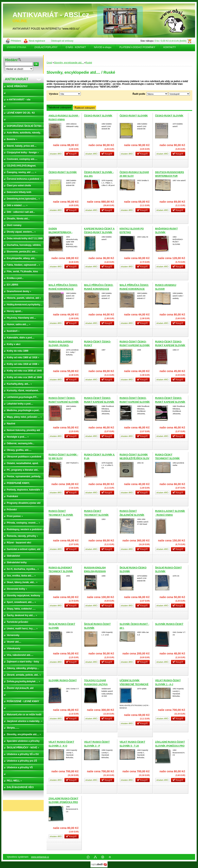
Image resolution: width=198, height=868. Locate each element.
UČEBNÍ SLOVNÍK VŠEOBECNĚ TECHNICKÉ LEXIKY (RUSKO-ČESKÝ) (134, 684)
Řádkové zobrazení (85, 108)
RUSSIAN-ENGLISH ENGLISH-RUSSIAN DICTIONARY (95, 572)
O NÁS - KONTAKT (76, 47)
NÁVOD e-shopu (103, 47)
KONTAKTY (170, 47)
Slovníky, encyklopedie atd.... (69, 63)
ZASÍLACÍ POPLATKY (46, 47)
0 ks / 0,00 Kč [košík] (170, 41)
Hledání (11, 60)
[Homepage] (17, 47)
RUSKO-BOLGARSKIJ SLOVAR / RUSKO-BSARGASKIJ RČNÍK (61, 346)
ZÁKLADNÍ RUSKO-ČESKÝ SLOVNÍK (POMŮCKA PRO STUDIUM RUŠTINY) (170, 746)
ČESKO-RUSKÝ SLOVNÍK (98, 116)
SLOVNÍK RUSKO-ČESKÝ (169, 624)
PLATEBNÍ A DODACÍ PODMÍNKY (137, 47)
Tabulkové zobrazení (60, 107)
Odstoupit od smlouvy (62, 41)
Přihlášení (16, 41)
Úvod (49, 63)
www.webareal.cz (40, 857)
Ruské (89, 63)
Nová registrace (37, 41)
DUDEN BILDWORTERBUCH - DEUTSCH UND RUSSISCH (63, 233)
